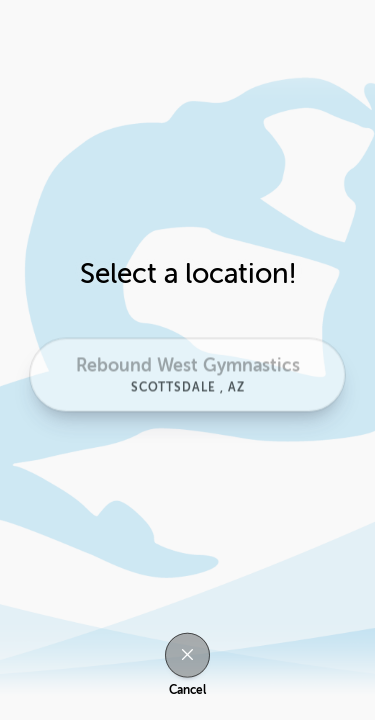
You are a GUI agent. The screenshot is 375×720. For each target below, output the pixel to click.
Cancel (187, 690)
